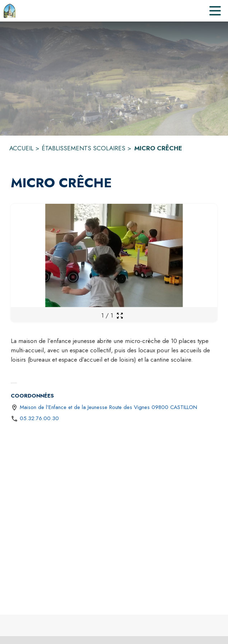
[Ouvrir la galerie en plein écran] (120, 316)
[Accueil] (10, 11)
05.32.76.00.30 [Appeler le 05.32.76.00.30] (39, 418)
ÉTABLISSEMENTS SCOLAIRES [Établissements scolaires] (83, 148)
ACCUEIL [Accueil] (21, 148)
